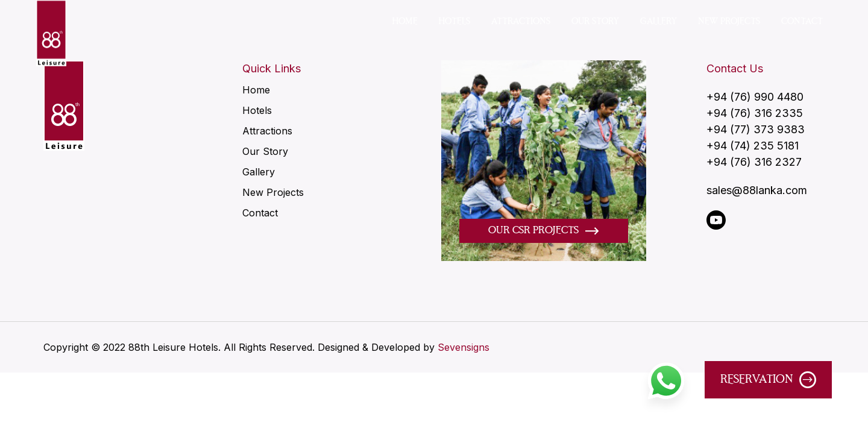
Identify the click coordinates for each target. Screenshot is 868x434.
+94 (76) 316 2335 (755, 114)
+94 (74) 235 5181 (753, 146)
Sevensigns (464, 347)
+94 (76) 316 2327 (754, 162)
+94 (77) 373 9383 (756, 130)
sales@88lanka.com (757, 191)
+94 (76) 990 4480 (755, 97)
